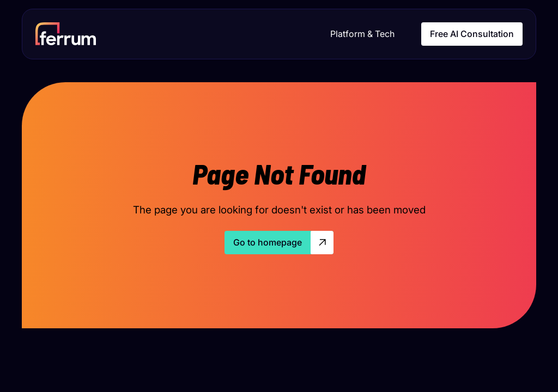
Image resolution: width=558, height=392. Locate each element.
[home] (66, 34)
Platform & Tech (362, 34)
